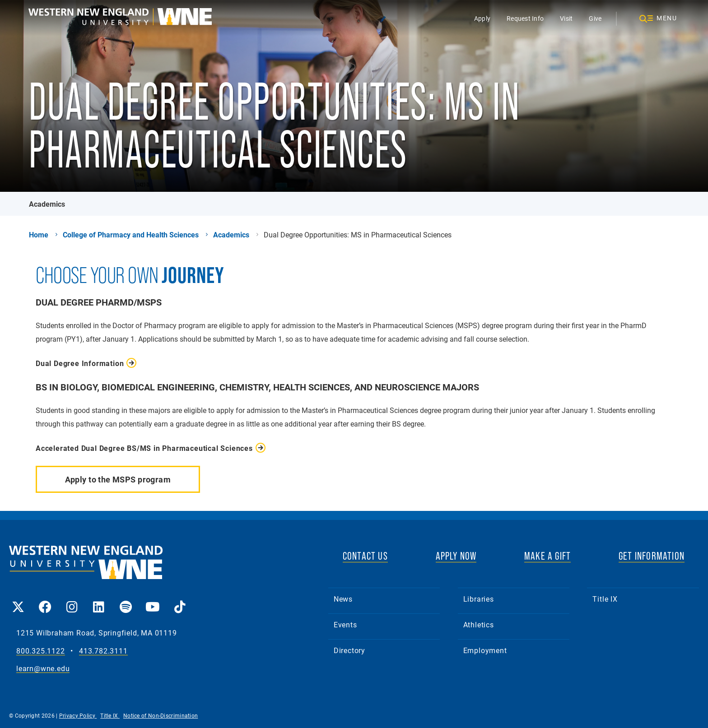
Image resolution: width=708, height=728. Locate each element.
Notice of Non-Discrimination (161, 715)
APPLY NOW (456, 556)
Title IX (605, 599)
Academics (47, 204)
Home (39, 235)
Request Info (525, 18)
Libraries (479, 599)
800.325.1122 (41, 651)
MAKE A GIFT (547, 556)
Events (345, 624)
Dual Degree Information (80, 363)
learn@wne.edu (43, 669)
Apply (482, 18)
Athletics (479, 624)
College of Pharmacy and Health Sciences (131, 235)
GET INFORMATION (652, 556)
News (343, 599)
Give (595, 18)
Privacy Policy (78, 715)
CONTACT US (365, 556)
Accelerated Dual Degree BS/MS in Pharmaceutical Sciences (144, 448)
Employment (485, 650)
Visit (566, 18)
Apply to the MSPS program (118, 479)
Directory (349, 650)
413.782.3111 (103, 651)
